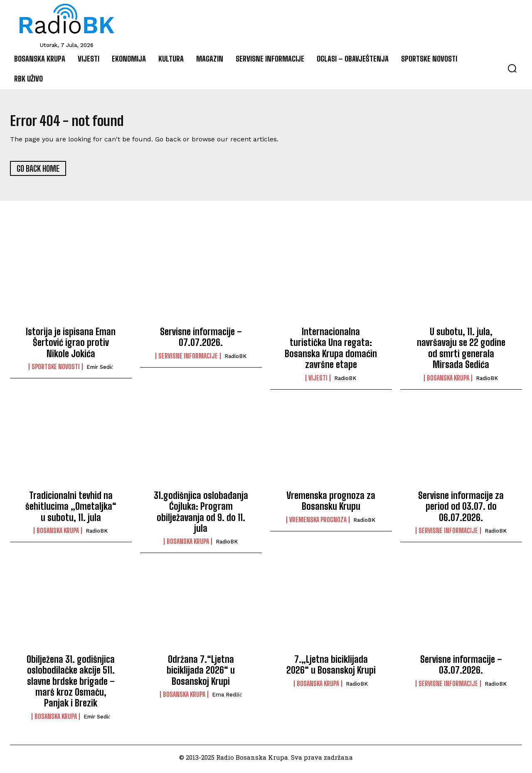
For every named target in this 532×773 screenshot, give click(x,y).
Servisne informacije (188, 360)
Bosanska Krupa (448, 382)
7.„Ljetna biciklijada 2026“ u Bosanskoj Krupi (331, 668)
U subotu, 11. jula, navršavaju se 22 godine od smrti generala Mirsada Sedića (461, 352)
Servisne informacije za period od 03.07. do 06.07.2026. (461, 510)
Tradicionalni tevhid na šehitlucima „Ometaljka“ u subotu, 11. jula (71, 510)
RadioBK (235, 360)
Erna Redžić (227, 699)
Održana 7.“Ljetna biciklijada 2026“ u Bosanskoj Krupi (201, 674)
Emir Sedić (100, 371)
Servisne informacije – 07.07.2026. (201, 341)
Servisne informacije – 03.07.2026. (461, 668)
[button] (512, 68)
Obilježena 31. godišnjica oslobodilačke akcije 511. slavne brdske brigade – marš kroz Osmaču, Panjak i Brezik (71, 685)
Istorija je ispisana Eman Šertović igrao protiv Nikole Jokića (71, 347)
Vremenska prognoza (318, 524)
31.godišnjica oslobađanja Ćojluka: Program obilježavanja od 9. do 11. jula (201, 516)
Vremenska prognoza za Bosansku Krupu (331, 505)
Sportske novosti (56, 371)
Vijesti (318, 382)
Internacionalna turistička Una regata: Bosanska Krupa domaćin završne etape (331, 352)
